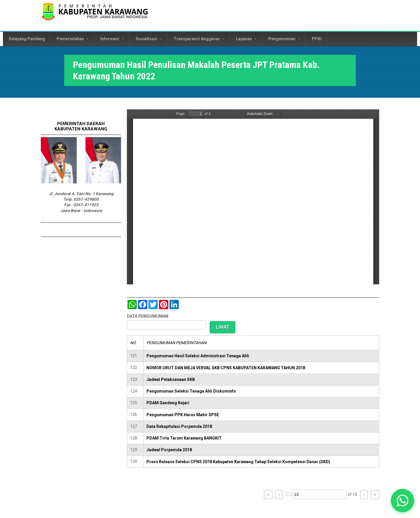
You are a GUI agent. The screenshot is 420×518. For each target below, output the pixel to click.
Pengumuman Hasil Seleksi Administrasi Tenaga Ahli (198, 356)
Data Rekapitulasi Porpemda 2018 (179, 426)
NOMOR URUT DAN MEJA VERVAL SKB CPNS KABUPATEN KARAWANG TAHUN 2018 (226, 368)
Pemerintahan (73, 39)
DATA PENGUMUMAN (148, 316)
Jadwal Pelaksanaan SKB (171, 379)
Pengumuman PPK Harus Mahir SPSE (183, 415)
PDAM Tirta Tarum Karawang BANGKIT (184, 438)
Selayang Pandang (27, 39)
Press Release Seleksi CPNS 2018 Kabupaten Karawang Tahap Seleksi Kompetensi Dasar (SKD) (238, 462)
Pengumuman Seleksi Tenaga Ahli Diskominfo (191, 391)
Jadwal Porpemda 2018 (169, 450)
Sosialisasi (149, 39)
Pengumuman (284, 39)
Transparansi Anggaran (199, 39)
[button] (402, 500)
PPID (317, 39)
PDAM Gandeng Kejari (168, 403)
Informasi (112, 39)
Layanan (246, 39)
